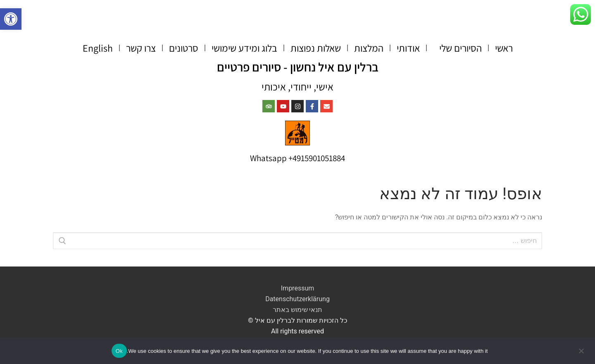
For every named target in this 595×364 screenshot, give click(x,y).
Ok (119, 351)
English (98, 48)
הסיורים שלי (457, 48)
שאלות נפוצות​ (316, 48)
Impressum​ (298, 288)
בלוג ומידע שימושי (244, 48)
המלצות (369, 48)
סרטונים (184, 48)
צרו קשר (141, 48)
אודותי (408, 48)
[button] (11, 19)
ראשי (504, 48)
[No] (582, 354)
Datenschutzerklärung (297, 299)
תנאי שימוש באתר (298, 310)
